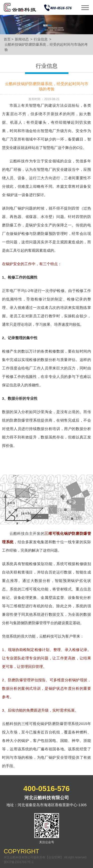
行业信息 (41, 39)
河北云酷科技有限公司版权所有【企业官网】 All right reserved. (46, 857)
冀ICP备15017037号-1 (19, 862)
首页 (7, 39)
